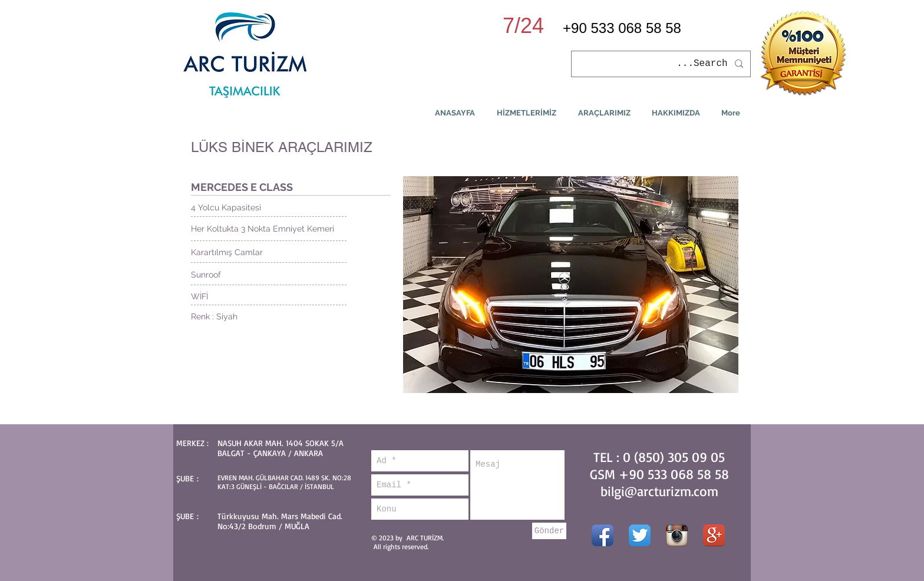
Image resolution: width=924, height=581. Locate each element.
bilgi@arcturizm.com (659, 491)
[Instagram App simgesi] (677, 535)
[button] (571, 285)
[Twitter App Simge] (640, 535)
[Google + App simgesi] (714, 535)
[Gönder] (549, 531)
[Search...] (662, 64)
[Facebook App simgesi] (603, 535)
